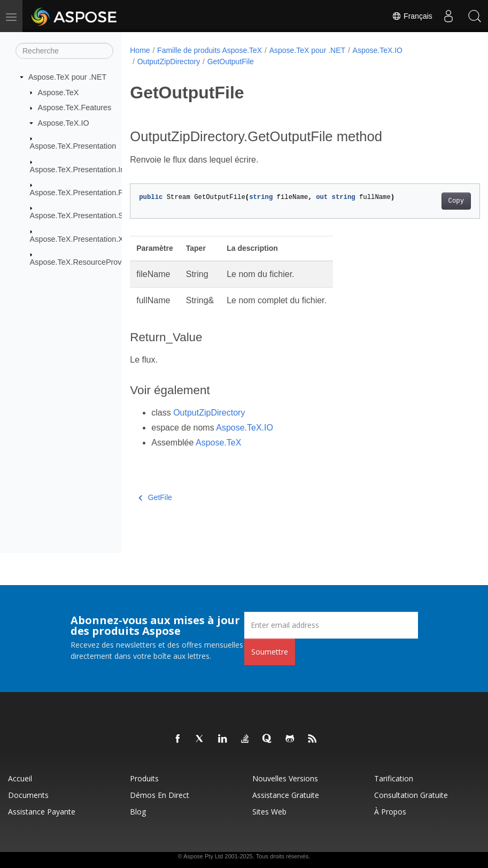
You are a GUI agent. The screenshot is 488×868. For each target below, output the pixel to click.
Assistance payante (42, 812)
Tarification (394, 778)
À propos (390, 812)
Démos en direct (160, 795)
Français (412, 16)
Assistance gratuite (286, 795)
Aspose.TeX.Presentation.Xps (81, 239)
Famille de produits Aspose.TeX (210, 50)
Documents (28, 795)
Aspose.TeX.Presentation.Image (85, 169)
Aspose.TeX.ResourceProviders (84, 262)
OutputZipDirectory (169, 62)
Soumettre (270, 652)
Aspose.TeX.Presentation (73, 146)
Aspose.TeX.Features (75, 107)
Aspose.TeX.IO (64, 123)
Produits (144, 778)
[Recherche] (64, 51)
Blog (138, 812)
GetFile (155, 497)
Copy (431, 201)
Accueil (20, 778)
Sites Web (269, 812)
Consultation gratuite (411, 795)
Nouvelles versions (285, 778)
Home (140, 50)
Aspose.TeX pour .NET (67, 77)
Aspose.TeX (59, 92)
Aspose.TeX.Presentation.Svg (81, 216)
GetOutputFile (231, 62)
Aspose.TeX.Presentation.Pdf (80, 193)
